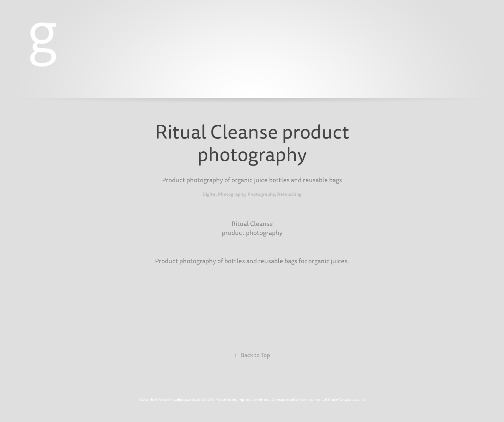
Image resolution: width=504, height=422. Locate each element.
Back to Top (252, 355)
